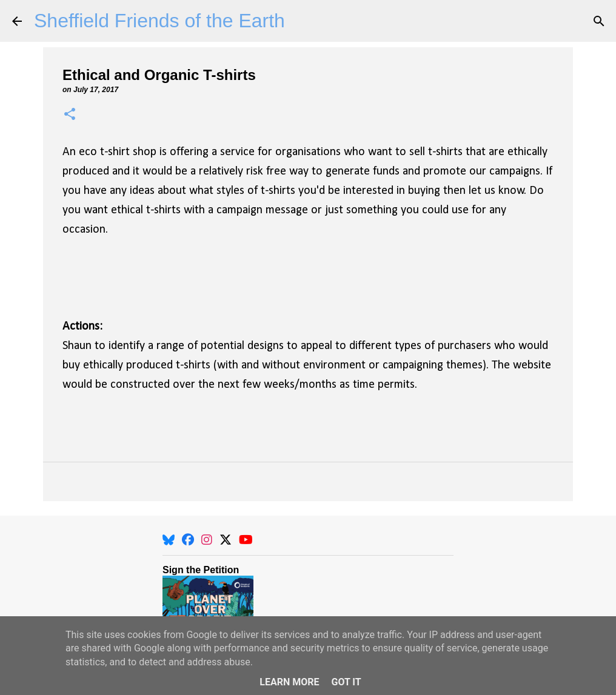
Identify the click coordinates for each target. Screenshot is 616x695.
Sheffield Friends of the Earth (159, 21)
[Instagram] (207, 540)
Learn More (289, 682)
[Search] (599, 21)
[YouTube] (246, 540)
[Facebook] (188, 540)
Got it (346, 682)
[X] (226, 540)
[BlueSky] (169, 540)
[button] (70, 115)
